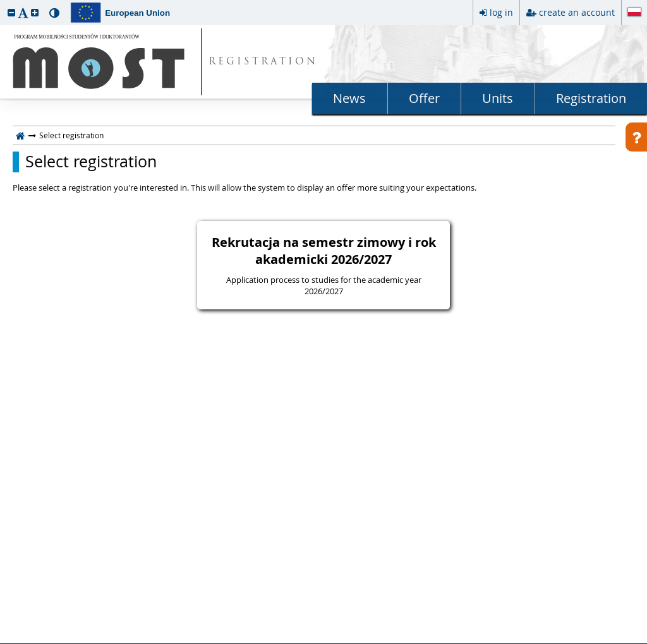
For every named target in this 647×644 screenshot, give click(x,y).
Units (498, 98)
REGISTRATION (263, 62)
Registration (591, 98)
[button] (11, 12)
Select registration (91, 162)
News (349, 98)
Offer (424, 98)
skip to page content (3, 3)
